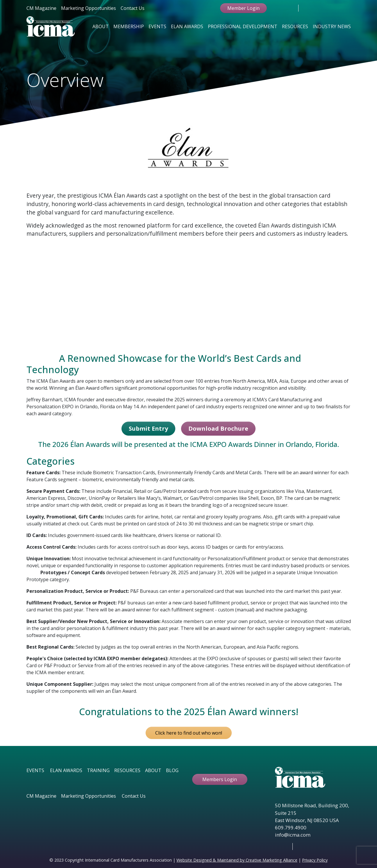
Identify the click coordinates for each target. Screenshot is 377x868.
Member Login (243, 8)
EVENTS (35, 770)
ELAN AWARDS (66, 770)
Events (157, 26)
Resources (295, 26)
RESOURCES (127, 770)
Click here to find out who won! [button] (189, 733)
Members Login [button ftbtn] (220, 779)
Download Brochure (218, 428)
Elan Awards (187, 26)
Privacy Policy (315, 860)
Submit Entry (148, 428)
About (101, 26)
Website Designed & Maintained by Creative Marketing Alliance (237, 860)
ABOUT (153, 770)
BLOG (172, 770)
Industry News (332, 26)
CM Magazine (41, 8)
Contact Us (133, 8)
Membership (129, 26)
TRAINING (98, 770)
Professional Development (243, 26)
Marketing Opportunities (89, 8)
